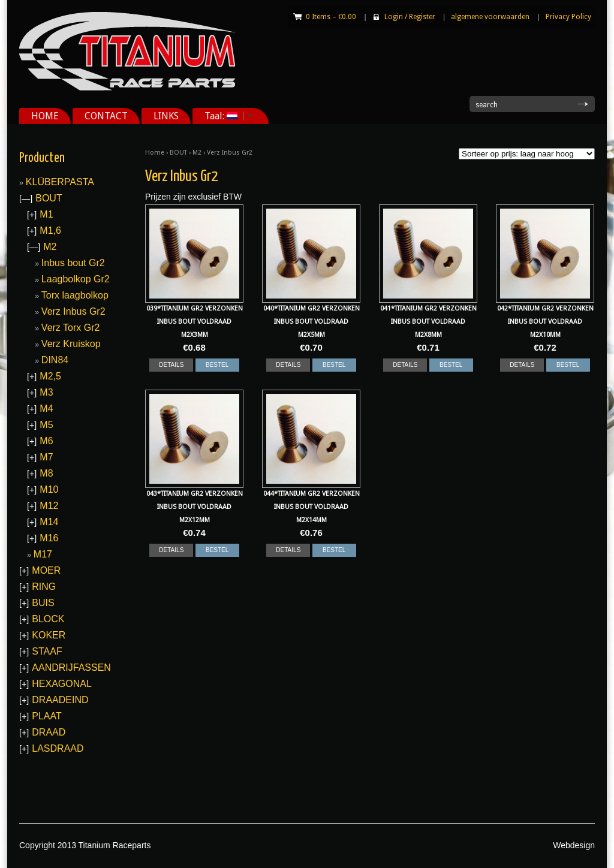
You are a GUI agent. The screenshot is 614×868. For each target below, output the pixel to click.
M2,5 (50, 376)
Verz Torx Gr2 (71, 328)
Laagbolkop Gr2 (76, 279)
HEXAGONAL (62, 684)
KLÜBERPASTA (60, 182)
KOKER (49, 635)
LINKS (166, 116)
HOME (45, 116)
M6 (46, 441)
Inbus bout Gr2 (73, 263)
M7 (46, 457)
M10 (49, 489)
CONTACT (106, 116)
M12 (49, 506)
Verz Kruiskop (71, 344)
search (487, 105)
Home (155, 153)
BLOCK (48, 619)
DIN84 (55, 360)
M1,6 (50, 230)
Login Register (410, 17)
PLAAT (47, 716)
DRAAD (49, 732)
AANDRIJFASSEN (71, 667)
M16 (49, 538)
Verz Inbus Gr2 (73, 311)
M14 (49, 522)
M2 (197, 153)
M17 (43, 554)
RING (44, 587)
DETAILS (171, 365)
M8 (46, 473)
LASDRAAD (58, 748)
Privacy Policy (568, 17)
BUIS (43, 603)
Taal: (224, 116)
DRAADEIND (60, 700)
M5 (46, 425)
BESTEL (217, 365)
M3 (46, 392)
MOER (46, 570)
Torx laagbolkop (75, 295)
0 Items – (331, 17)
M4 (46, 409)
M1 (46, 214)
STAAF (47, 651)
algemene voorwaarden (490, 17)
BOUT (178, 153)
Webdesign (574, 845)
